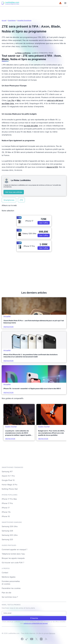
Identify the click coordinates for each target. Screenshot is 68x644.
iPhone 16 (6, 516)
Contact (5, 573)
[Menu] (65, 3)
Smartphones (9, 200)
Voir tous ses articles (14, 192)
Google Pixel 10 (8, 480)
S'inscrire (34, 618)
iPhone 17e (6, 512)
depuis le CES (52, 167)
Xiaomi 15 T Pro (8, 476)
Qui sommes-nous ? (10, 597)
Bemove (52, 633)
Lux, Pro (11, 100)
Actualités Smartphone (24, 20)
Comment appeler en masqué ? (14, 549)
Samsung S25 (7, 539)
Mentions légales (9, 577)
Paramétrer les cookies (11, 588)
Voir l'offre (44, 223)
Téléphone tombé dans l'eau (13, 554)
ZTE (21, 200)
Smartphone (12, 20)
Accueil (4, 20)
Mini (19, 100)
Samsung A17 (7, 472)
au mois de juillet (31, 126)
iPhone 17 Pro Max (9, 499)
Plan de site (6, 593)
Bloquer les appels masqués (13, 558)
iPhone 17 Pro (7, 503)
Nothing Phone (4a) (10, 489)
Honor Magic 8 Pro (10, 485)
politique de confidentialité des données (36, 623)
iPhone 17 (6, 508)
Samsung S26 (7, 531)
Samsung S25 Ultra (10, 535)
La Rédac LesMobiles (23, 53)
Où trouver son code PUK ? (13, 563)
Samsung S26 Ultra (10, 526)
